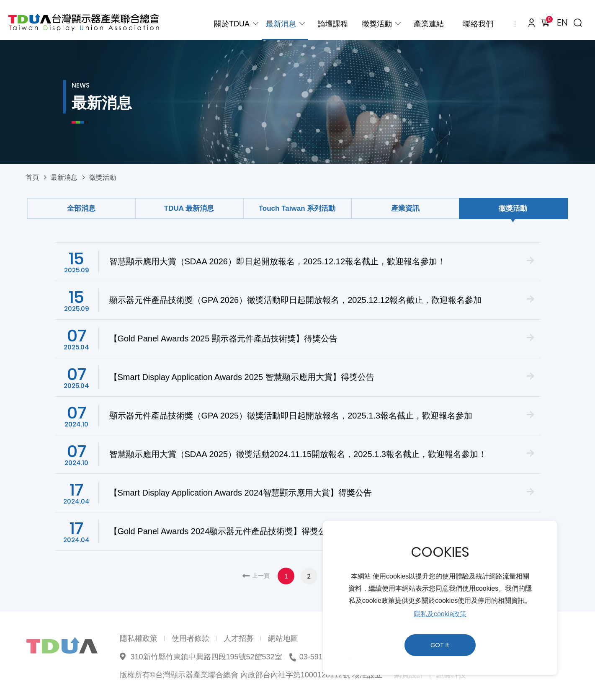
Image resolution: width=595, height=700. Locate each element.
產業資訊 (405, 208)
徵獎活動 (377, 24)
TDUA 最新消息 (189, 208)
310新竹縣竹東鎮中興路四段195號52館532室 (206, 657)
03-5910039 (319, 657)
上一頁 (261, 576)
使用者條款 (191, 638)
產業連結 (429, 24)
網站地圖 (283, 638)
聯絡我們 (478, 24)
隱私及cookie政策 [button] (440, 614)
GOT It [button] (440, 645)
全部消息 (81, 208)
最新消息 (281, 24)
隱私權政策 (139, 638)
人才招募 (239, 638)
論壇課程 (333, 24)
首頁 (32, 177)
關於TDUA (232, 24)
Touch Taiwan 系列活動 (297, 208)
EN (562, 22)
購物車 (548, 21)
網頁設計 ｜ (414, 675)
